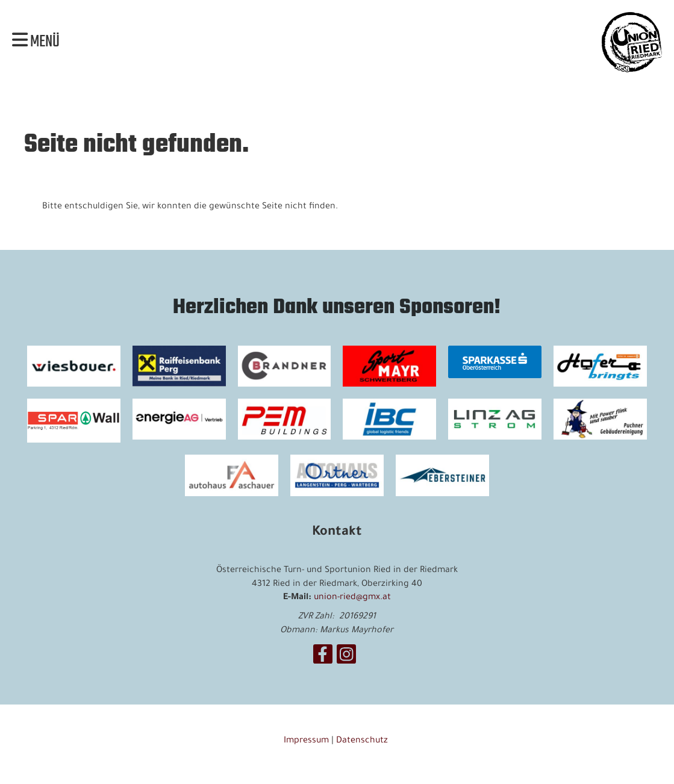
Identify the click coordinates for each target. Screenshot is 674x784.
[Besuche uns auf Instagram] (346, 661)
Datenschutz (363, 741)
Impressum (306, 741)
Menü (36, 42)
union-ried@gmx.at (352, 598)
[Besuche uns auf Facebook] (323, 661)
